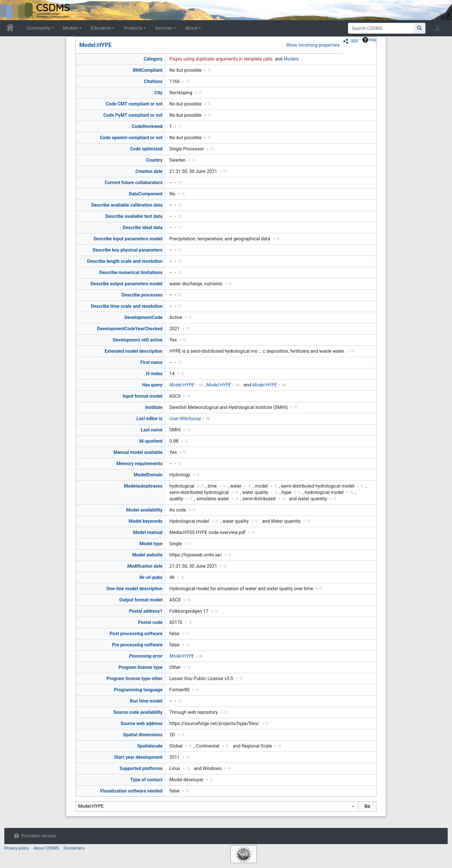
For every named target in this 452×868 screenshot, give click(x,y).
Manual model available (138, 452)
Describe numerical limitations (131, 272)
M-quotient (151, 441)
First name (151, 362)
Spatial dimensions (143, 735)
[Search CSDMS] (381, 28)
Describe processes (142, 295)
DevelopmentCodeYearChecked (130, 329)
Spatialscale (150, 746)
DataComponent (146, 194)
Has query (152, 385)
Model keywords (146, 521)
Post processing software (136, 634)
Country (154, 160)
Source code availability (138, 712)
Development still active (138, 340)
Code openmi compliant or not (131, 138)
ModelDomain (148, 475)
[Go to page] (420, 28)
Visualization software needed (131, 791)
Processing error (146, 656)
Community (38, 28)
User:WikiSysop (185, 419)
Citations (153, 81)
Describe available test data (134, 216)
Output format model (141, 600)
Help (369, 40)
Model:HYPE (95, 45)
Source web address (141, 723)
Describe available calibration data (127, 205)
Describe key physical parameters (127, 250)
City (158, 93)
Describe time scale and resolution (127, 306)
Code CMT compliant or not (134, 104)
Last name (152, 430)
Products (133, 28)
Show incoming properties (313, 45)
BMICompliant (148, 70)
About (191, 28)
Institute (154, 407)
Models (70, 28)
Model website (147, 555)
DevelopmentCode (144, 317)
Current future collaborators (133, 183)
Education (101, 28)
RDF (355, 41)
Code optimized (146, 149)
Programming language (138, 690)
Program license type (140, 667)
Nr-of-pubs (151, 577)
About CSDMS (46, 848)
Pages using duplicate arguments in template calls (221, 59)
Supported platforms (141, 768)
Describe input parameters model (128, 239)
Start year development (138, 757)
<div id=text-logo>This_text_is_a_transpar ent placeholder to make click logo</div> (9, 10)
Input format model (142, 396)
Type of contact (146, 780)
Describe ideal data (143, 228)
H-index (154, 374)
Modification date (145, 566)
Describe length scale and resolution (125, 261)
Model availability (144, 510)
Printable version (39, 836)
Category (153, 59)
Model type (151, 544)
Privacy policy (17, 848)
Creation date (149, 171)
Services (164, 28)
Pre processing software (137, 645)
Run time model (146, 701)
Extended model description (134, 351)
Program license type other (134, 679)
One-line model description (134, 589)
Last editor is (149, 419)
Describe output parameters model (126, 284)
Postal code (150, 622)
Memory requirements (140, 464)
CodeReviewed (147, 126)
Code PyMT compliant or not (133, 115)
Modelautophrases (143, 486)
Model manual (148, 532)
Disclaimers (74, 848)
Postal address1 (146, 611)
